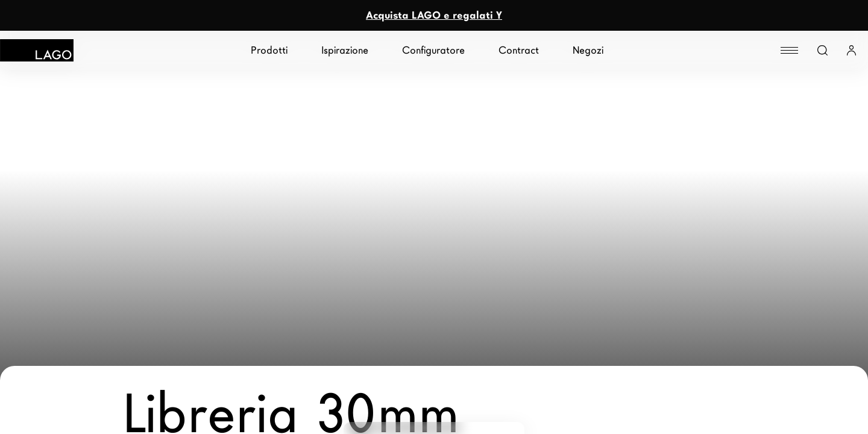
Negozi (588, 50)
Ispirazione (345, 50)
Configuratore (433, 50)
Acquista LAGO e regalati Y (434, 15)
